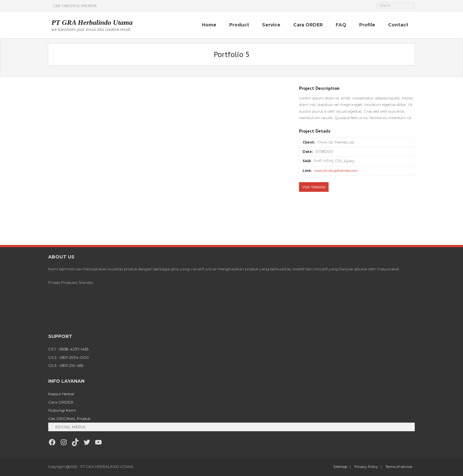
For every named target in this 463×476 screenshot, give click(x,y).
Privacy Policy (366, 467)
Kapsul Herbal (61, 394)
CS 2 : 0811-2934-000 (68, 357)
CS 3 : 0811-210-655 (66, 365)
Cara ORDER (61, 402)
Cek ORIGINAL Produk (69, 419)
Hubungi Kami (62, 410)
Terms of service (399, 467)
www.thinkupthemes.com (336, 171)
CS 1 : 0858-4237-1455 (68, 349)
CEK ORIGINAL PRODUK (75, 6)
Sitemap (340, 467)
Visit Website (314, 187)
